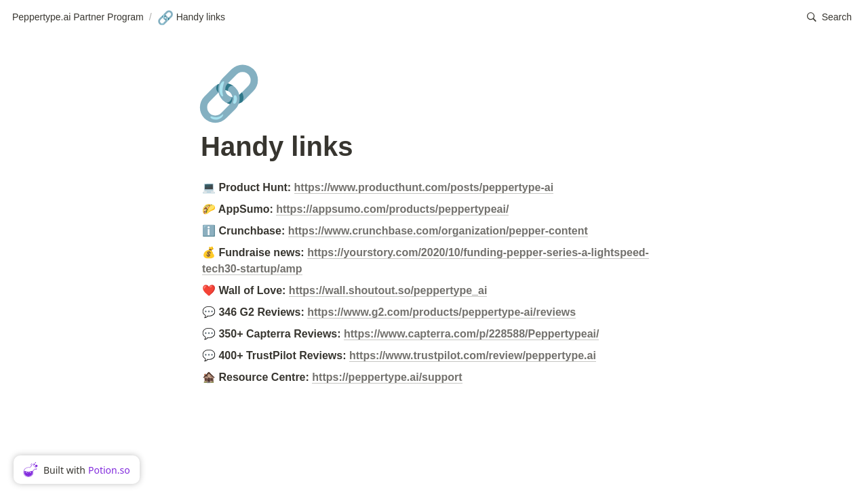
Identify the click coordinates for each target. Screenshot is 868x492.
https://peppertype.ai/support (387, 377)
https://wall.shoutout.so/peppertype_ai (388, 290)
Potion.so (109, 470)
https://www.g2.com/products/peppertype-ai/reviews (441, 312)
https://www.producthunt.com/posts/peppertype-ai (424, 187)
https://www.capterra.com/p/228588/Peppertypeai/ (471, 334)
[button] (829, 17)
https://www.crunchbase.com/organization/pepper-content (438, 231)
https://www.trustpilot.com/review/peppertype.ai (473, 355)
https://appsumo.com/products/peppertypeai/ (392, 209)
